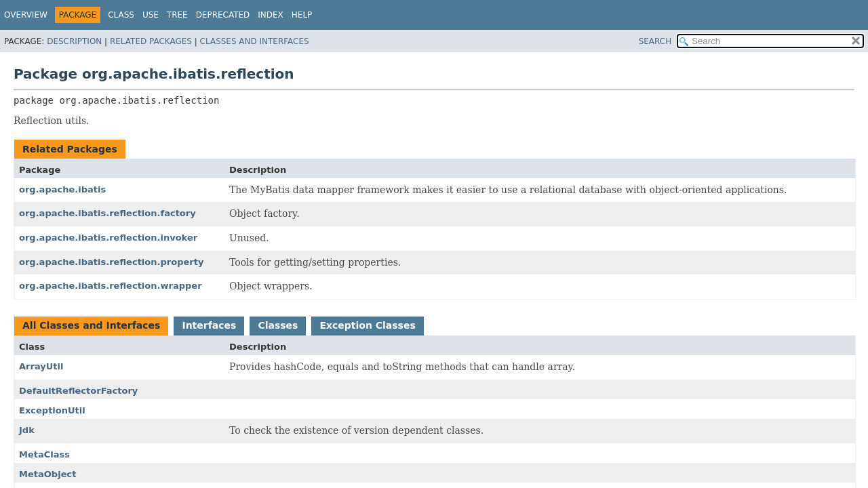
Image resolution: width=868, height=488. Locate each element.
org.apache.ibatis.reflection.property (111, 262)
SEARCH (655, 41)
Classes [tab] (278, 325)
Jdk (27, 430)
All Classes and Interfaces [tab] (91, 325)
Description (74, 41)
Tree (177, 15)
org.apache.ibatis (62, 189)
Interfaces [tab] (209, 325)
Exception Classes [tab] (367, 325)
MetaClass (44, 454)
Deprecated (223, 15)
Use (151, 15)
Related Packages (151, 41)
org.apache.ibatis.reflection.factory (107, 213)
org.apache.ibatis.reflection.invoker (108, 238)
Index (271, 15)
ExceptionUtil (52, 410)
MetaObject (47, 474)
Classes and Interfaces (255, 41)
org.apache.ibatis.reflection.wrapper (111, 286)
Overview (26, 15)
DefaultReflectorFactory (78, 391)
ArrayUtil (41, 366)
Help (302, 15)
